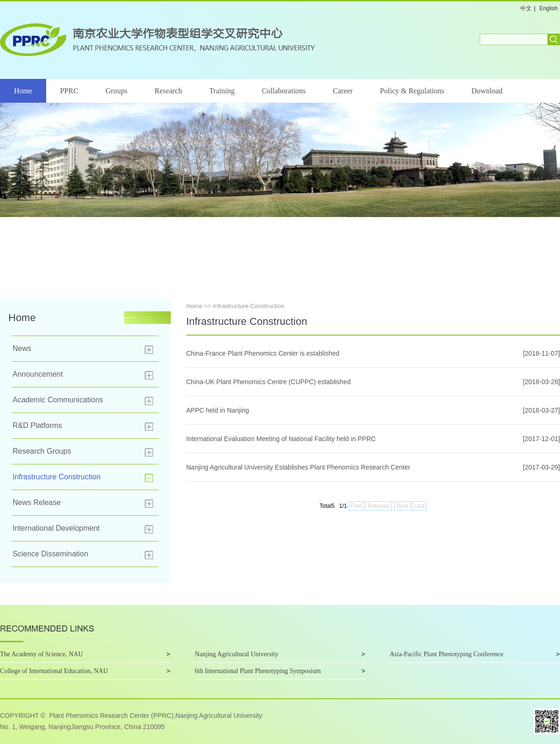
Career (343, 91)
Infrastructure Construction (57, 477)
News (22, 348)
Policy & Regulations (412, 91)
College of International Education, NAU (54, 671)
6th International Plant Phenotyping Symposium (258, 671)
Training (222, 91)
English (549, 8)
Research (168, 91)
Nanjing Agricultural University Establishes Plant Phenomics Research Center (298, 467)
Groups (116, 91)
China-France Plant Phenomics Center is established (263, 353)
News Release (37, 502)
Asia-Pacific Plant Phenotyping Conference (447, 654)
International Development (56, 528)
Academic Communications (58, 400)
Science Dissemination (50, 554)
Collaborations (284, 91)
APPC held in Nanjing (218, 410)
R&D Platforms (37, 425)
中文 (526, 8)
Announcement (38, 374)
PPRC (69, 91)
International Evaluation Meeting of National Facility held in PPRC (281, 439)
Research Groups (42, 451)
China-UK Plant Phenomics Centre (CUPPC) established (268, 382)
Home (23, 91)
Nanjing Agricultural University (237, 654)
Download (487, 91)
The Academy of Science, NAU (42, 654)
